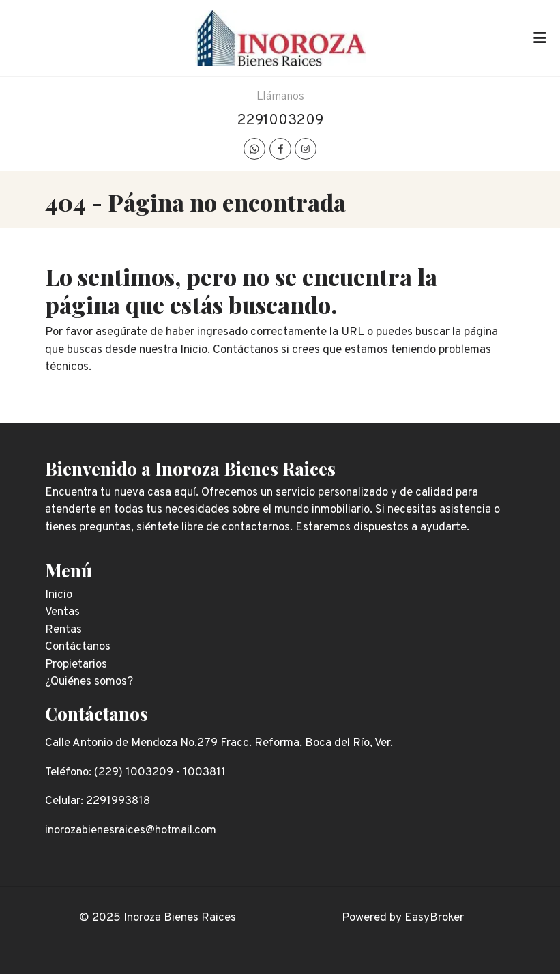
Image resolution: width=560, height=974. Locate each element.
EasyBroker (434, 918)
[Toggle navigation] (540, 38)
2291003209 (280, 120)
